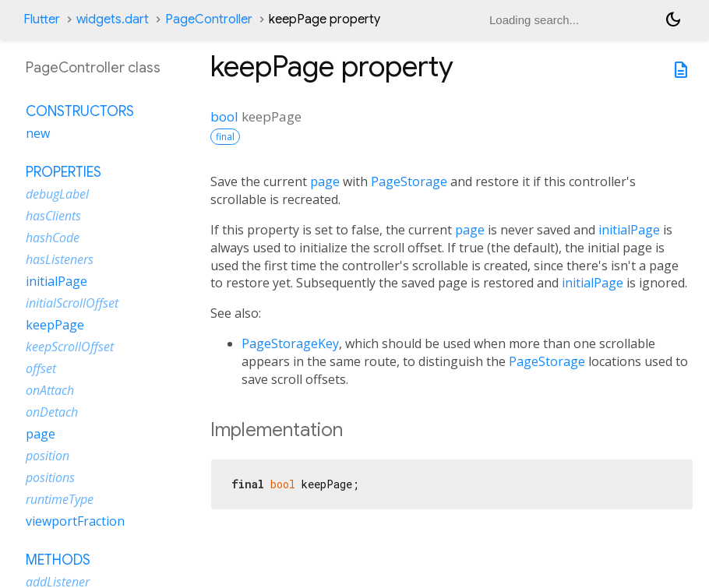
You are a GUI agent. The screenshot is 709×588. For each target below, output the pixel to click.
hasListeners (60, 259)
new (38, 133)
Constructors (80, 111)
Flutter (42, 19)
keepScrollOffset (70, 347)
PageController (209, 19)
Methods (58, 560)
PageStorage (409, 181)
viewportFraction (75, 521)
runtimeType (60, 499)
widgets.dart (113, 19)
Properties (63, 172)
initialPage (629, 230)
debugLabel (57, 194)
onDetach (52, 412)
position (48, 456)
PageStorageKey (290, 343)
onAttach (50, 390)
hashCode (53, 238)
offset (41, 368)
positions (50, 477)
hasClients (53, 216)
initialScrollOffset (72, 303)
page (325, 181)
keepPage (55, 325)
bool (224, 116)
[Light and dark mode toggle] (673, 19)
